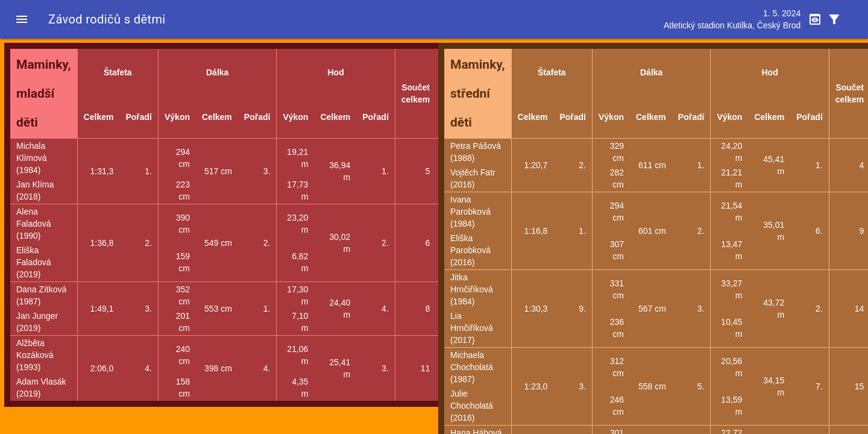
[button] (22, 19)
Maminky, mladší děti (44, 93)
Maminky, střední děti (478, 93)
